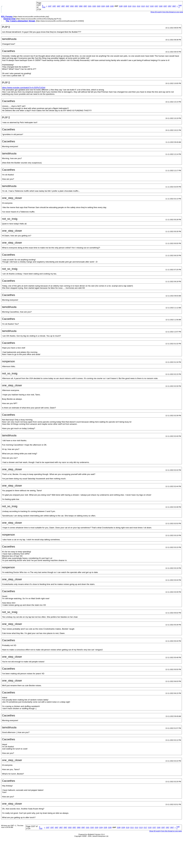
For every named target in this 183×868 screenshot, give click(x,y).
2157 (156, 6)
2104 (103, 6)
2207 (165, 6)
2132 (152, 6)
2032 (72, 6)
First (44, 6)
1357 (54, 6)
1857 (63, 6)
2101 (90, 6)
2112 (139, 6)
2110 (130, 6)
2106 (112, 6)
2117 (147, 6)
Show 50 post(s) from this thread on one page (166, 831)
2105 (107, 6)
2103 (98, 6)
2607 (174, 6)
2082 (81, 6)
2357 (170, 6)
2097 (85, 6)
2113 (143, 6)
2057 (76, 6)
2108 (121, 6)
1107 (50, 6)
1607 (59, 6)
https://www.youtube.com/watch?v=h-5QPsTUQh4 (24, 88)
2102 (94, 6)
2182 (161, 6)
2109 (125, 6)
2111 (134, 6)
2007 (67, 6)
